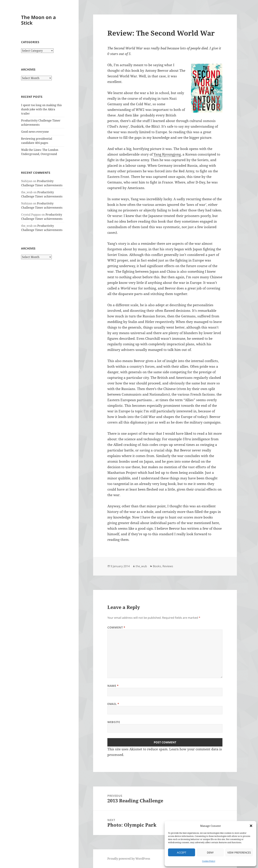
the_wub (141, 566)
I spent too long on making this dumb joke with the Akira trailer (41, 109)
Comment (116, 627)
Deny (210, 852)
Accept (182, 852)
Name (113, 686)
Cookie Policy (209, 861)
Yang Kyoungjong (167, 154)
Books (157, 566)
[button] (251, 826)
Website (114, 722)
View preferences (239, 852)
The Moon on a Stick (38, 20)
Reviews (168, 566)
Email (113, 704)
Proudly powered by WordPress (129, 859)
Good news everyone (35, 132)
